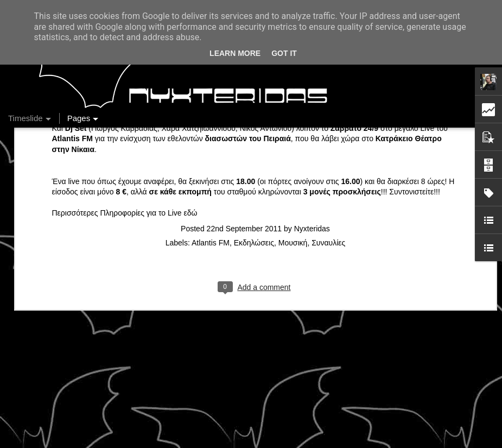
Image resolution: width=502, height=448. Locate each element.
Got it (284, 53)
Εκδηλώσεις (254, 138)
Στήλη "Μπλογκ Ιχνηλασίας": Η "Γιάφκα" (431, 384)
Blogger (358, 442)
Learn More (235, 53)
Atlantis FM (211, 138)
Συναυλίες (328, 138)
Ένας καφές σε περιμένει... (409, 365)
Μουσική (293, 138)
